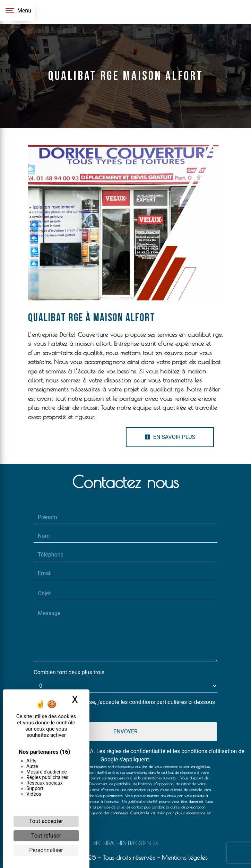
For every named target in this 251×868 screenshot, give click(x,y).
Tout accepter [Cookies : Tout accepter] (46, 821)
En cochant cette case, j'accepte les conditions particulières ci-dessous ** (128, 706)
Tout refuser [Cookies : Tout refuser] (46, 836)
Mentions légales (184, 857)
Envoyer (125, 731)
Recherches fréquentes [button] (126, 843)
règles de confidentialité (136, 751)
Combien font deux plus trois (69, 672)
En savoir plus (170, 437)
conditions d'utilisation (209, 751)
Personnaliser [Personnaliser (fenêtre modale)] (46, 850)
